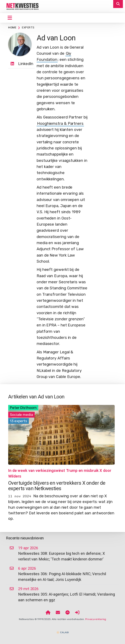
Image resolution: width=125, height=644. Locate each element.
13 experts (19, 421)
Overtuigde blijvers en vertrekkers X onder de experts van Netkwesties (57, 486)
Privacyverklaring (96, 619)
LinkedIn (26, 64)
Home (12, 28)
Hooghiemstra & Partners (60, 124)
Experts (28, 28)
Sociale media (21, 415)
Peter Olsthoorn (23, 408)
